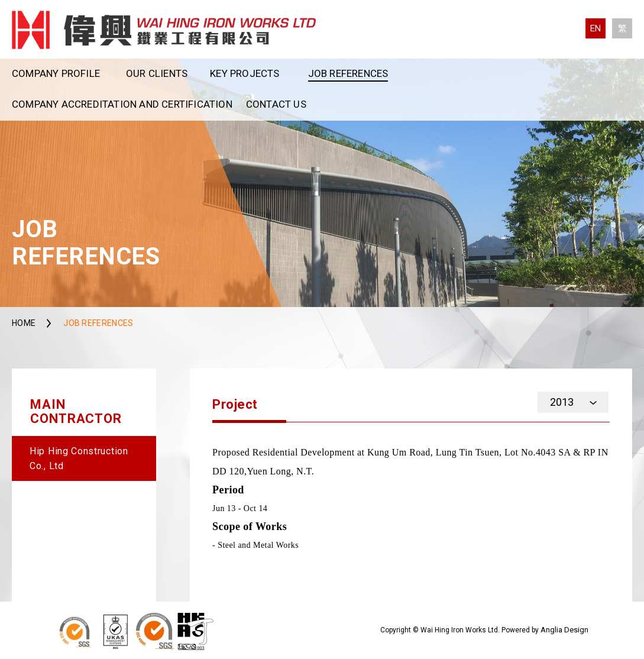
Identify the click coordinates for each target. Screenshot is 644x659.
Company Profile (56, 73)
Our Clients (157, 73)
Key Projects (245, 73)
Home (24, 323)
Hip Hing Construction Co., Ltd (79, 458)
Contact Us (276, 104)
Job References (348, 73)
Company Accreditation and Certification (122, 104)
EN (596, 28)
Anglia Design (564, 630)
